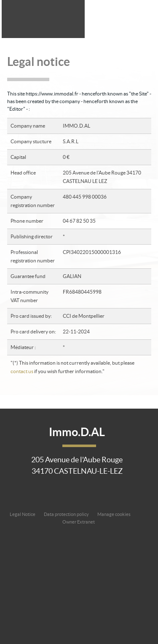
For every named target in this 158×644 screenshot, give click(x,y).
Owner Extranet (79, 522)
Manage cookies (114, 514)
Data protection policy (66, 514)
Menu (145, 18)
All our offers (124, 18)
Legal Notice (23, 514)
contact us (22, 371)
